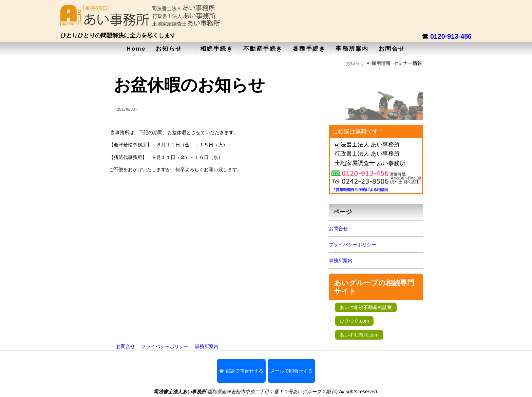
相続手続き (217, 49)
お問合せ (392, 49)
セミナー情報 (408, 63)
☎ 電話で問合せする (241, 371)
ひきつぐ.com (354, 321)
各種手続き (309, 49)
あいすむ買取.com (359, 335)
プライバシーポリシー (353, 245)
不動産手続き (263, 49)
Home (136, 49)
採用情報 (381, 63)
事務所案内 (352, 49)
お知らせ (169, 49)
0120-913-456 (451, 36)
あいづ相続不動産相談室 (366, 307)
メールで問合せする (291, 371)
